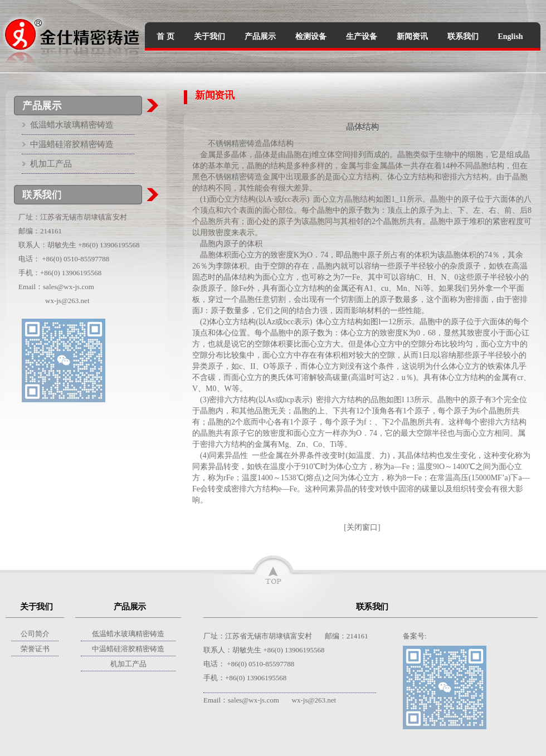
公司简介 (35, 634)
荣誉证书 (35, 649)
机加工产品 (51, 164)
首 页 (165, 36)
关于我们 (209, 36)
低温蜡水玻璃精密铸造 (72, 125)
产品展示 (260, 36)
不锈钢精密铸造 (235, 143)
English (511, 36)
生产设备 (362, 36)
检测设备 (311, 36)
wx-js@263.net (67, 301)
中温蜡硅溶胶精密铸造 (72, 144)
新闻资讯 (412, 36)
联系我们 (463, 36)
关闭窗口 (362, 527)
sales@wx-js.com (69, 287)
